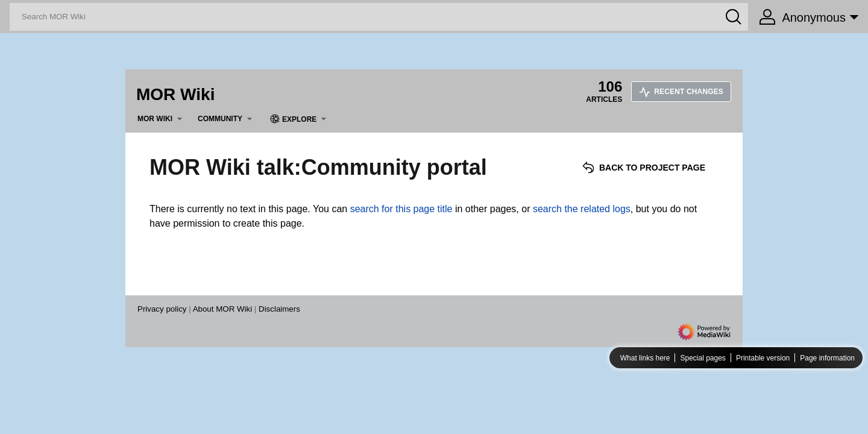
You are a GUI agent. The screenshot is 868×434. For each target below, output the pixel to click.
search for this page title (401, 209)
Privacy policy (162, 309)
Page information (827, 358)
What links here (645, 358)
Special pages (703, 358)
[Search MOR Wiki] (379, 17)
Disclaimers (279, 309)
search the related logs (582, 209)
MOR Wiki (175, 94)
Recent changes (681, 92)
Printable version (763, 358)
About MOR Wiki (223, 309)
